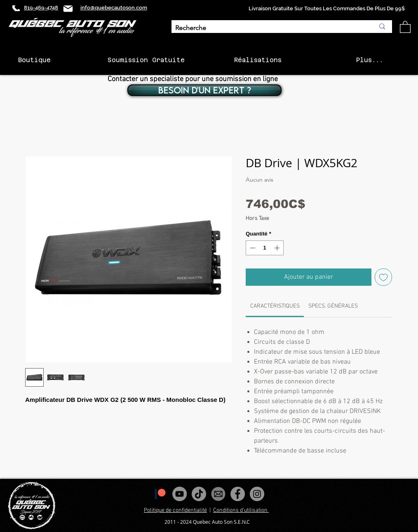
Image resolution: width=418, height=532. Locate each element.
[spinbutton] (265, 248)
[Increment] (278, 248)
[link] (275, 306)
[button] (405, 27)
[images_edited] (218, 494)
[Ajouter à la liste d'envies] (383, 277)
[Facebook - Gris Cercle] (238, 494)
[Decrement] (252, 248)
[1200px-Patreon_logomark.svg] (160, 494)
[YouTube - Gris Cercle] (180, 494)
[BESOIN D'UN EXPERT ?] (204, 90)
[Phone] (16, 8)
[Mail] (68, 8)
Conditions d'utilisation (241, 510)
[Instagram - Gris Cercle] (257, 494)
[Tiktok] (199, 494)
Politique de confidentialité (175, 510)
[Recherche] (269, 28)
